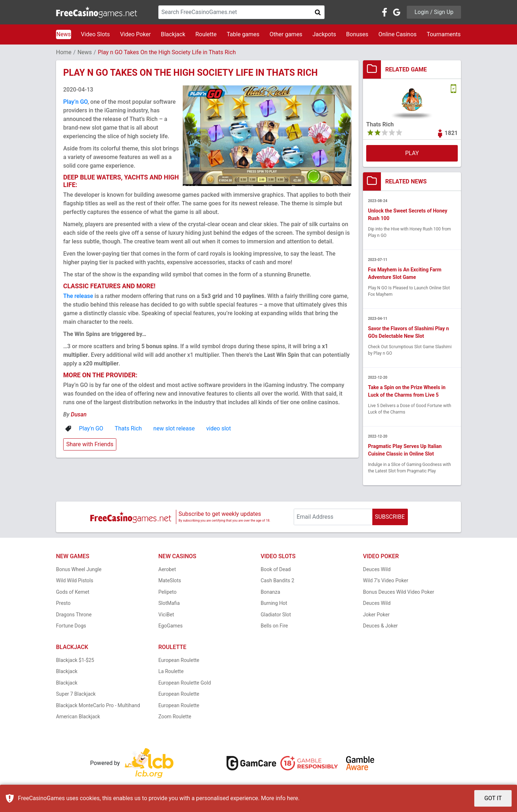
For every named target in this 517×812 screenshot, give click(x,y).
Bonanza (270, 592)
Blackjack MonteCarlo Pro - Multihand (98, 705)
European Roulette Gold (185, 683)
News (64, 34)
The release (78, 296)
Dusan (79, 414)
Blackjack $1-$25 (75, 660)
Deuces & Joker (380, 626)
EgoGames (171, 626)
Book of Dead (276, 569)
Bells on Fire (274, 626)
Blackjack (173, 34)
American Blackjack (78, 717)
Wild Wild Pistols (75, 580)
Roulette (206, 34)
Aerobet (167, 569)
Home (64, 52)
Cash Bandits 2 (278, 580)
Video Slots (95, 34)
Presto (63, 603)
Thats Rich (128, 428)
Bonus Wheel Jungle (79, 569)
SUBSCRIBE (390, 517)
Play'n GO (91, 428)
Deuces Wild (377, 569)
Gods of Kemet (73, 592)
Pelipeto (167, 592)
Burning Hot (274, 603)
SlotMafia (169, 603)
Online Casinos (397, 34)
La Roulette (171, 671)
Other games (286, 34)
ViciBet (166, 615)
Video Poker (135, 34)
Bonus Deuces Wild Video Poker (399, 592)
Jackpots (324, 34)
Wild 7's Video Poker (386, 580)
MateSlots (170, 580)
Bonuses (357, 34)
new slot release (174, 428)
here (292, 798)
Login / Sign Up (434, 12)
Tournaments (444, 34)
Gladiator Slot (276, 615)
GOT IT (493, 798)
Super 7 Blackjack (76, 694)
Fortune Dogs (71, 626)
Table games (243, 34)
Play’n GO (75, 102)
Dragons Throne (74, 615)
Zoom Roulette (175, 717)
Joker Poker (376, 615)
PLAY (412, 153)
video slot (218, 428)
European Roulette (179, 660)
